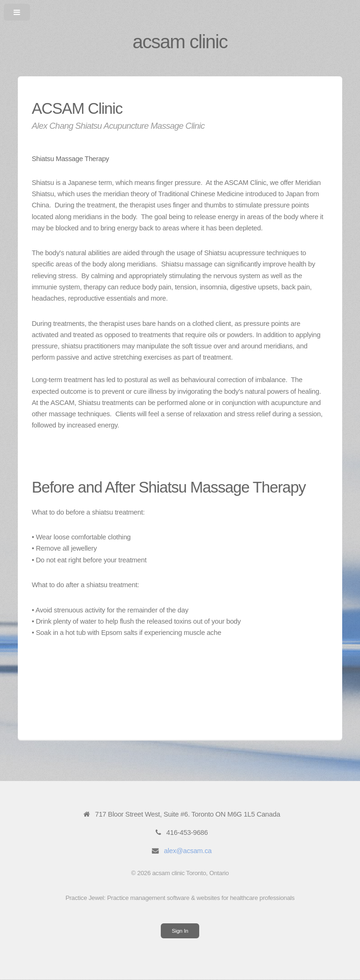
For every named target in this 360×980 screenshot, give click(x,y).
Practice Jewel (85, 898)
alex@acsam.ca (188, 851)
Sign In (180, 931)
